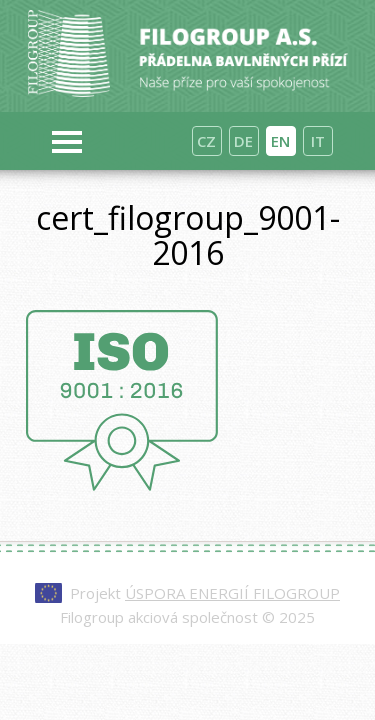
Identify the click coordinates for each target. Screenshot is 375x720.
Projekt (205, 593)
